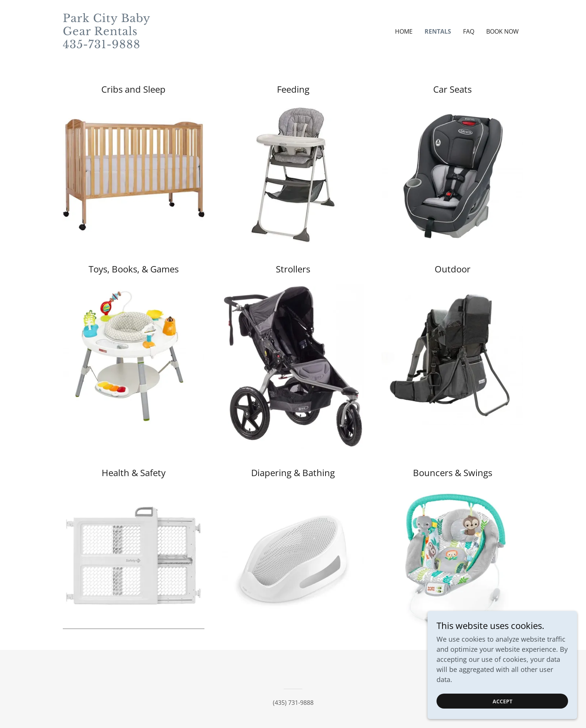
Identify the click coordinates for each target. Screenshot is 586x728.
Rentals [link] (438, 31)
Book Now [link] (502, 31)
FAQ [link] (469, 31)
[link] (120, 46)
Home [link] (404, 31)
